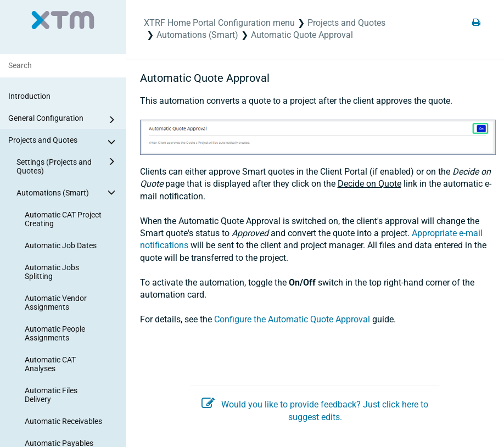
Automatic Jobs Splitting (52, 272)
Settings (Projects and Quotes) (68, 165)
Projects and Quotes (63, 142)
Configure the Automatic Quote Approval (292, 319)
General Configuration (63, 120)
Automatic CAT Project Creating (63, 219)
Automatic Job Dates (61, 245)
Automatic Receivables (63, 421)
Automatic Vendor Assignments (56, 303)
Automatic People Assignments (55, 333)
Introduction (29, 96)
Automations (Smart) (68, 192)
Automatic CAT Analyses (50, 364)
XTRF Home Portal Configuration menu (219, 23)
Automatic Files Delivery (51, 395)
